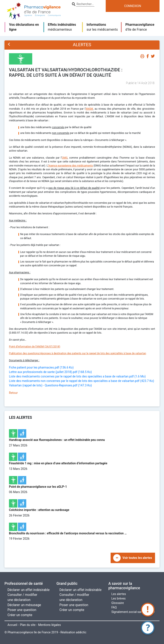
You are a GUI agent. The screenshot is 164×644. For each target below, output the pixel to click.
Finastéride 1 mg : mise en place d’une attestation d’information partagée (58, 463)
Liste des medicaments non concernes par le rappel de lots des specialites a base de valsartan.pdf (81, 381)
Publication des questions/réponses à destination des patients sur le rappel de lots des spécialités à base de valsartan (78, 353)
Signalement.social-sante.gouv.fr (133, 612)
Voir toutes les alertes (137, 558)
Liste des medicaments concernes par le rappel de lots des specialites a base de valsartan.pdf (77, 376)
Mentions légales (50, 625)
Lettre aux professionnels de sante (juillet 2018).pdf (50, 372)
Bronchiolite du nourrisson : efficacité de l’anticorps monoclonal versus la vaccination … (68, 533)
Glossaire (117, 603)
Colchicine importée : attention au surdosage (39, 510)
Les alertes (119, 594)
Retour (13, 393)
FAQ (114, 607)
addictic (81, 632)
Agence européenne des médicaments (71, 166)
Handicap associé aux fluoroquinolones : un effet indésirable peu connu (57, 440)
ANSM (89, 109)
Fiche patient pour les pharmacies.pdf (41, 367)
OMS (65, 158)
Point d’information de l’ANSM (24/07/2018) (35, 347)
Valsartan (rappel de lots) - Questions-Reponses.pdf (51, 385)
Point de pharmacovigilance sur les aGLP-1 (38, 487)
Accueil (12, 625)
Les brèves (118, 598)
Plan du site (28, 625)
